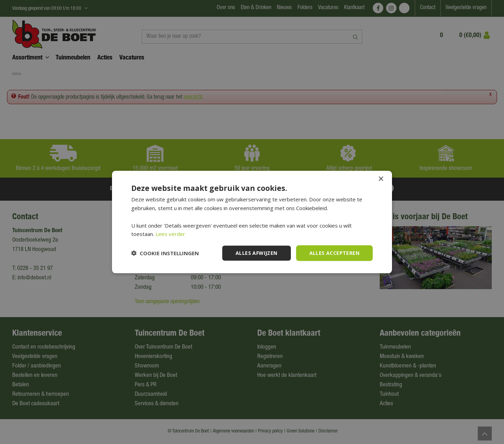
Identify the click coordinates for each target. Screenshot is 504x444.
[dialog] (252, 222)
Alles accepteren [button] (334, 253)
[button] (165, 253)
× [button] (381, 179)
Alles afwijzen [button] (257, 253)
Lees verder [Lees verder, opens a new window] (170, 234)
